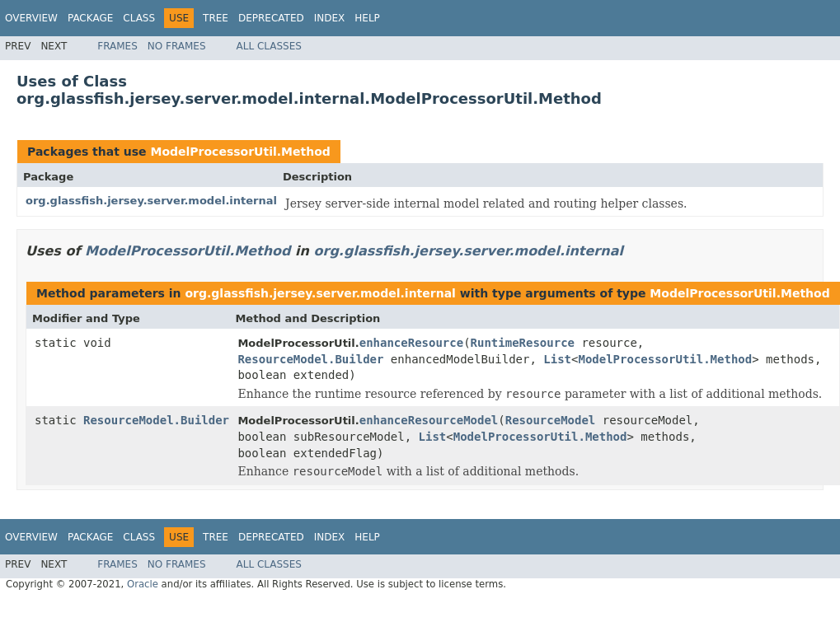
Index (330, 18)
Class (139, 18)
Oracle (143, 584)
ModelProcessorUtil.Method (240, 152)
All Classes (269, 46)
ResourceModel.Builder (310, 359)
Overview (31, 18)
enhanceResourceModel (429, 420)
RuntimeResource (523, 343)
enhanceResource (411, 343)
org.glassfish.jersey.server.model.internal (151, 201)
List (557, 359)
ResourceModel (551, 420)
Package (90, 18)
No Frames (177, 46)
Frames (117, 46)
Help (367, 18)
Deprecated (271, 18)
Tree (216, 18)
